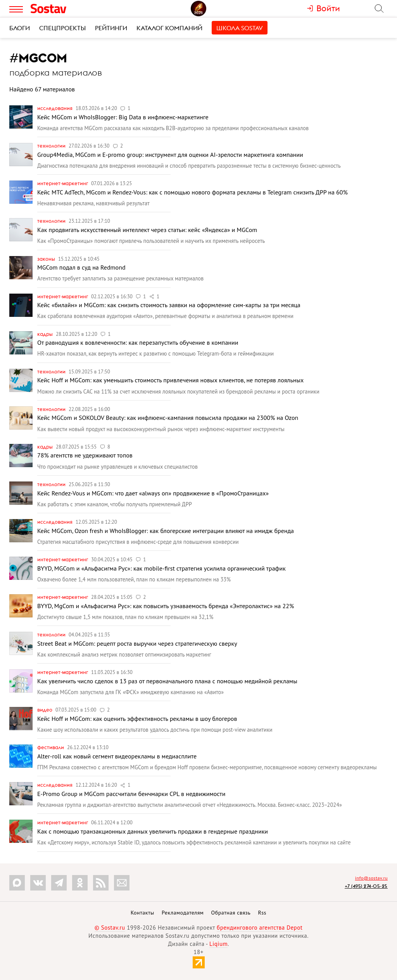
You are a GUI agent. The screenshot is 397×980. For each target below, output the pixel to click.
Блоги (20, 28)
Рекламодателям (183, 913)
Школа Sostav (240, 28)
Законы (47, 259)
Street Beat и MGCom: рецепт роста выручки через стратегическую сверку (137, 643)
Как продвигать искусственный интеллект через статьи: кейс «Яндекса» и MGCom (147, 230)
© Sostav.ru (110, 928)
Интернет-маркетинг (63, 183)
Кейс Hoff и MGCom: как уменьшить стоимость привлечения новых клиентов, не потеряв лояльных (170, 380)
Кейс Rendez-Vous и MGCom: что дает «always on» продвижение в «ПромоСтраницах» (153, 493)
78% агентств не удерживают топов (85, 455)
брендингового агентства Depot (260, 928)
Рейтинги (111, 28)
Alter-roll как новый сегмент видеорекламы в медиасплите (117, 756)
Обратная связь (231, 913)
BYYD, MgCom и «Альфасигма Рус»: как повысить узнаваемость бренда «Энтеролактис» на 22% (166, 606)
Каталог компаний (169, 28)
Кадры (46, 334)
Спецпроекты (62, 28)
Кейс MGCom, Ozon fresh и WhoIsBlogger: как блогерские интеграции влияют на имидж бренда (166, 531)
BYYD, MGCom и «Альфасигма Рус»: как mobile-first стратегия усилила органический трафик (161, 568)
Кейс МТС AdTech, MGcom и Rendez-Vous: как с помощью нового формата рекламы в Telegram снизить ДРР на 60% (192, 192)
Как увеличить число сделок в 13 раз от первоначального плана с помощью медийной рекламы (167, 681)
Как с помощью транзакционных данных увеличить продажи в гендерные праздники (153, 831)
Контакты (142, 913)
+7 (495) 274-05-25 (366, 886)
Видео (45, 710)
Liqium (218, 944)
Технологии (52, 146)
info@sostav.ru (371, 878)
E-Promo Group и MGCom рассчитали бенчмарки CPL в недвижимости (131, 794)
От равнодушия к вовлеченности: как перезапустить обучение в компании (138, 342)
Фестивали (51, 747)
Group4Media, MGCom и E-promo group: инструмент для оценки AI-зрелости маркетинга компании (170, 155)
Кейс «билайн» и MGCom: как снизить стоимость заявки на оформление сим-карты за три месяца (169, 305)
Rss (262, 913)
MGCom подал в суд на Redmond (81, 267)
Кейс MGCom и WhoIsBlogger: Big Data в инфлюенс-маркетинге (123, 117)
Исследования (55, 108)
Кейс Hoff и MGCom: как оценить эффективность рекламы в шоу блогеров (137, 719)
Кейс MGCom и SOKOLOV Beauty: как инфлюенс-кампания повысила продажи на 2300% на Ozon (168, 418)
